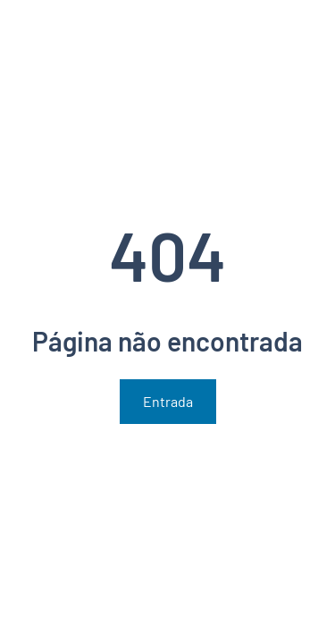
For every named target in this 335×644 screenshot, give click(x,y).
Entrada (168, 401)
